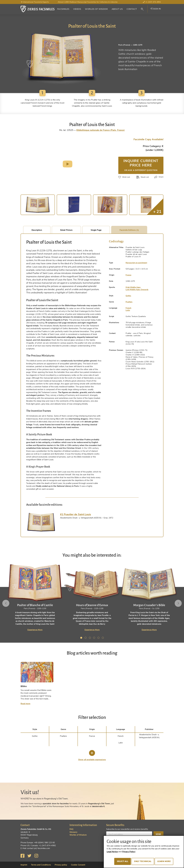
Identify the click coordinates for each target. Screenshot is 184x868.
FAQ (71, 829)
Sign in (155, 9)
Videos (77, 9)
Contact (132, 9)
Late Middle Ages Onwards (137, 290)
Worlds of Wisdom (96, 9)
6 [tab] (103, 638)
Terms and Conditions (41, 865)
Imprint (24, 865)
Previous (6, 603)
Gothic (128, 296)
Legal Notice (112, 852)
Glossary (73, 832)
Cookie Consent (78, 865)
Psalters (129, 302)
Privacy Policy (129, 852)
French (128, 308)
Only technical (143, 861)
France (128, 275)
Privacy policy (61, 865)
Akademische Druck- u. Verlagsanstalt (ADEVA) (149, 736)
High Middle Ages (133, 287)
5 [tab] (99, 638)
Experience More (35, 630)
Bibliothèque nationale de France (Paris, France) (100, 130)
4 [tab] (95, 638)
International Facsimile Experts (35, 2)
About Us (117, 9)
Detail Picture (66, 230)
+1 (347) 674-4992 (152, 2)
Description (37, 230)
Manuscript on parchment (136, 263)
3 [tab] (90, 638)
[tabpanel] (92, 598)
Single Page (96, 230)
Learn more (164, 861)
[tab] (41, 522)
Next (178, 603)
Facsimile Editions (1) (129, 230)
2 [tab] (86, 638)
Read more (25, 704)
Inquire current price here (141, 165)
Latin (128, 310)
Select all (123, 861)
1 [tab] (82, 638)
